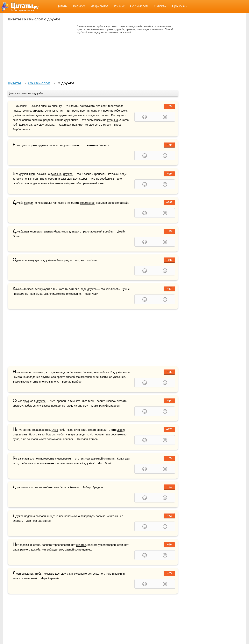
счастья (81, 545)
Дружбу (18, 203)
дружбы (48, 260)
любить (48, 487)
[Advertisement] (40, 52)
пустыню (56, 174)
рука (77, 574)
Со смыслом (139, 6)
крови (34, 439)
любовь (115, 289)
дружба (92, 289)
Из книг (119, 6)
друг (64, 574)
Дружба (68, 174)
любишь (92, 260)
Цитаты (62, 6)
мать (24, 434)
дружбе (41, 401)
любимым (73, 487)
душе (16, 439)
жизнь (32, 174)
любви (109, 232)
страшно (112, 120)
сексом (29, 203)
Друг (84, 179)
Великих (79, 6)
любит (121, 430)
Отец (55, 430)
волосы (53, 145)
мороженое (87, 203)
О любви (160, 6)
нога (103, 574)
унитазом (70, 145)
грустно (26, 111)
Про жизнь (180, 6)
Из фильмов (100, 6)
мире (106, 125)
